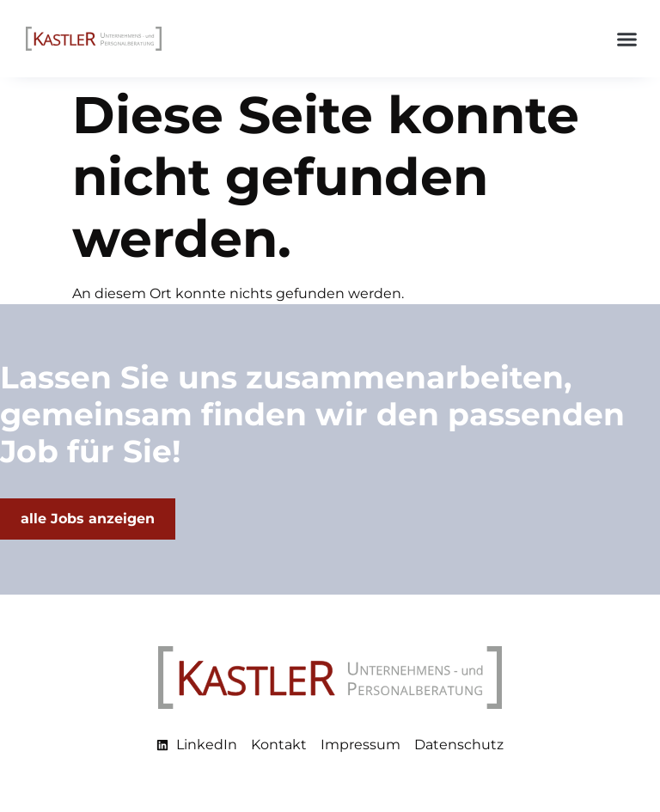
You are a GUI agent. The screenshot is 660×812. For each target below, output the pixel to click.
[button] (627, 39)
